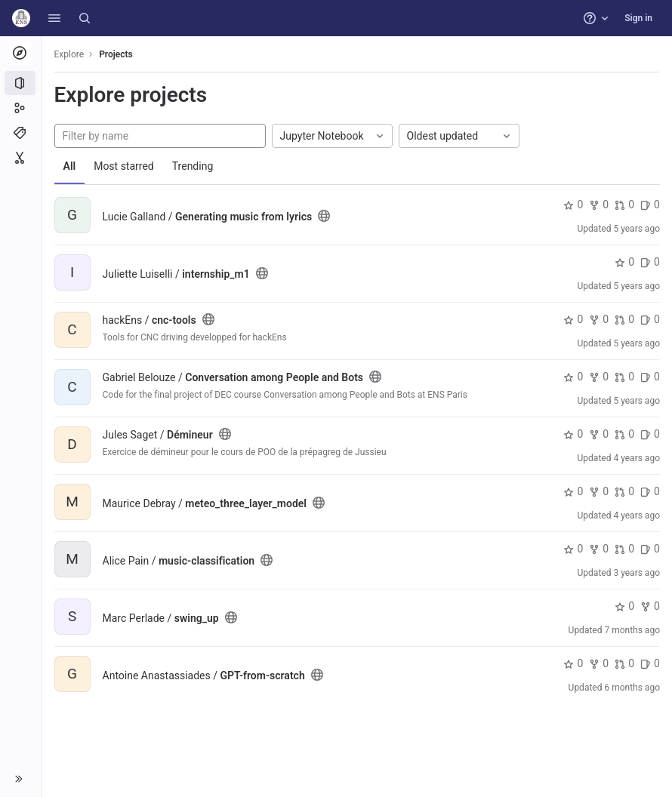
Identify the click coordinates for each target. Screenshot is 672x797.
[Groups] (21, 108)
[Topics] (21, 133)
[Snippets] (21, 158)
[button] (54, 18)
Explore (69, 54)
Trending (193, 166)
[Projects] (21, 83)
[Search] (85, 18)
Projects (117, 54)
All (70, 166)
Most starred (125, 166)
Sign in (638, 18)
